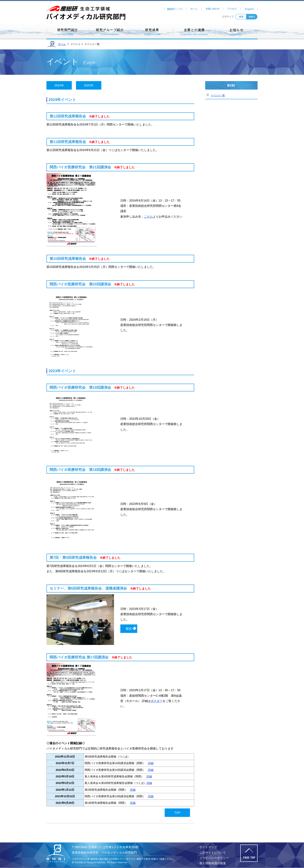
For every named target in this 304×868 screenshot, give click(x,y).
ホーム (194, 9)
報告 (129, 629)
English (249, 9)
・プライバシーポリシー (213, 858)
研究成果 (152, 32)
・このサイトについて (211, 853)
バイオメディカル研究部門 (58, 853)
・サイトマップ (207, 847)
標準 (241, 17)
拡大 (252, 17)
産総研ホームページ (87, 9)
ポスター (157, 701)
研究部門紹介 (68, 32)
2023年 (89, 85)
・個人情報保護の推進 (211, 863)
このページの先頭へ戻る (249, 853)
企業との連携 (194, 32)
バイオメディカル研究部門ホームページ (87, 16)
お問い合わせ (213, 9)
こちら (148, 217)
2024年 (59, 85)
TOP (177, 813)
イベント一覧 (218, 95)
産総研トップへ (175, 9)
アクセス (232, 9)
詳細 (151, 763)
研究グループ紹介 (110, 32)
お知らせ (236, 32)
